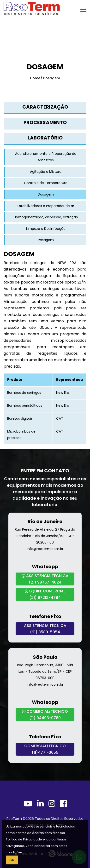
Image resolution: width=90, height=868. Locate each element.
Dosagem (51, 78)
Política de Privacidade (24, 839)
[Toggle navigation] (83, 10)
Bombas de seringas (24, 393)
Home (35, 78)
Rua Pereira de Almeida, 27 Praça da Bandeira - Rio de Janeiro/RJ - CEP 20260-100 (45, 536)
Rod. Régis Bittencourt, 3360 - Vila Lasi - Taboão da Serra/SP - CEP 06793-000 (45, 671)
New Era (63, 393)
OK (12, 860)
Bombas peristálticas (25, 405)
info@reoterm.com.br (45, 549)
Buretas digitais (20, 418)
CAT (60, 418)
